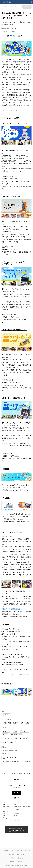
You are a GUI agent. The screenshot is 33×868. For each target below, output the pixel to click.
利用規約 (27, 851)
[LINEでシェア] (14, 36)
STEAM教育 (24, 739)
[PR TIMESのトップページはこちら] (7, 2)
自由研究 (12, 742)
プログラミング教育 (16, 735)
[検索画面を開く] (31, 2)
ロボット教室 (7, 739)
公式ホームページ (7, 537)
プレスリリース (12, 773)
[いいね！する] (3, 36)
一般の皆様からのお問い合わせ (17, 862)
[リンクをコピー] (22, 36)
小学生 (15, 739)
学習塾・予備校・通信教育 (10, 723)
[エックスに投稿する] (8, 36)
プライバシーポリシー (17, 851)
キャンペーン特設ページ (9, 110)
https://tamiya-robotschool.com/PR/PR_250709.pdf (16, 675)
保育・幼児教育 (25, 723)
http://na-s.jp (17, 802)
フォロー (17, 793)
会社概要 (6, 851)
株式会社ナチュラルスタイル (16, 785)
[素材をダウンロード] (19, 36)
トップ (4, 773)
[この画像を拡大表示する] (8, 692)
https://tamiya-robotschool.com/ (9, 750)
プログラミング (25, 731)
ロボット (5, 735)
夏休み (5, 742)
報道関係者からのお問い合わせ (17, 854)
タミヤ (15, 731)
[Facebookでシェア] (11, 36)
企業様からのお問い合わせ (17, 858)
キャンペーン (7, 715)
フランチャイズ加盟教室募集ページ (13, 609)
